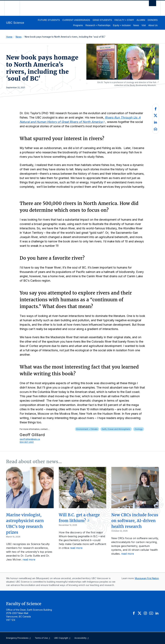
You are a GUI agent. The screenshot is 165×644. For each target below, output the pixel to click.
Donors (153, 20)
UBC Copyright (62, 638)
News (136, 25)
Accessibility (82, 638)
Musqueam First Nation (147, 578)
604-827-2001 (27, 442)
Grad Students (102, 20)
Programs (78, 25)
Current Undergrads (76, 20)
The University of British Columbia (14, 8)
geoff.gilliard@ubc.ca (30, 439)
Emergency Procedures (19, 638)
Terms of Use (43, 638)
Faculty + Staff (124, 20)
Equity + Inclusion (122, 25)
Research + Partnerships (98, 25)
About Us (153, 25)
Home (9, 37)
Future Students (49, 20)
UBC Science (15, 23)
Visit (144, 25)
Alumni (141, 20)
